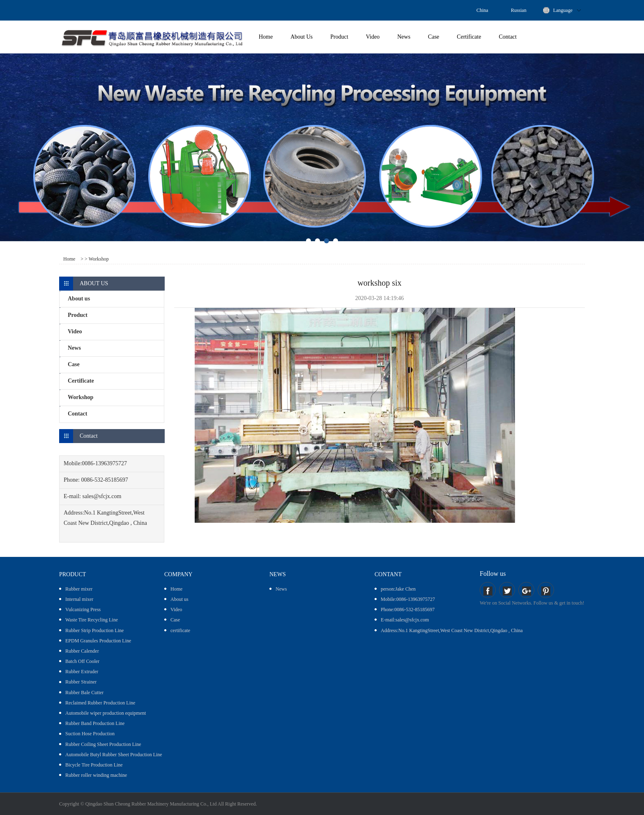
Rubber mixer (79, 589)
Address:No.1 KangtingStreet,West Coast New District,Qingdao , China (452, 630)
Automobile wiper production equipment (106, 713)
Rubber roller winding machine (96, 775)
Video (373, 37)
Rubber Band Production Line (95, 723)
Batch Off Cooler (82, 661)
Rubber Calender (82, 651)
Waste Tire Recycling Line (92, 620)
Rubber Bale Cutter (84, 693)
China (482, 10)
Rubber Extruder (82, 672)
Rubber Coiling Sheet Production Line (103, 744)
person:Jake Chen (398, 589)
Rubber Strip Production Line (94, 630)
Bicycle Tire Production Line (94, 765)
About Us (301, 37)
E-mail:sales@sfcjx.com (405, 620)
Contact (508, 37)
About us (179, 599)
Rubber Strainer (81, 682)
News (404, 37)
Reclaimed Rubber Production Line (100, 703)
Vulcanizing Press (83, 610)
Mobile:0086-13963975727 (408, 599)
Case (434, 37)
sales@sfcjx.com (102, 496)
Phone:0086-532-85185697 (408, 610)
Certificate (469, 37)
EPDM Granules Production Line (98, 641)
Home (266, 37)
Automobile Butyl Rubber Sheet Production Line (114, 755)
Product (339, 37)
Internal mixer (79, 599)
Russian (519, 10)
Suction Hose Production (90, 734)
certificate (180, 630)
